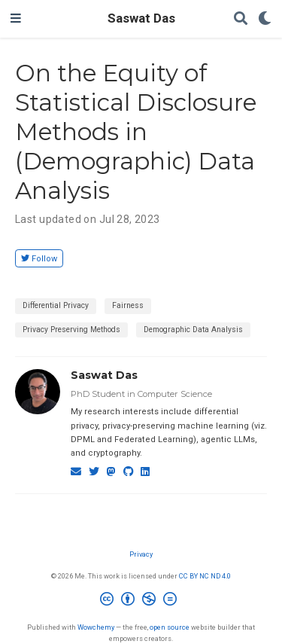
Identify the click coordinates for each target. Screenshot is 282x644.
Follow (39, 259)
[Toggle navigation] (16, 19)
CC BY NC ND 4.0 (205, 576)
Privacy (141, 554)
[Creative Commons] (141, 601)
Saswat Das (141, 18)
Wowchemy (96, 627)
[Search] (241, 19)
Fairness (128, 305)
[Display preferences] (265, 19)
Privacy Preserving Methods (71, 330)
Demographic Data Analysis (193, 330)
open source (170, 627)
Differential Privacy (56, 305)
